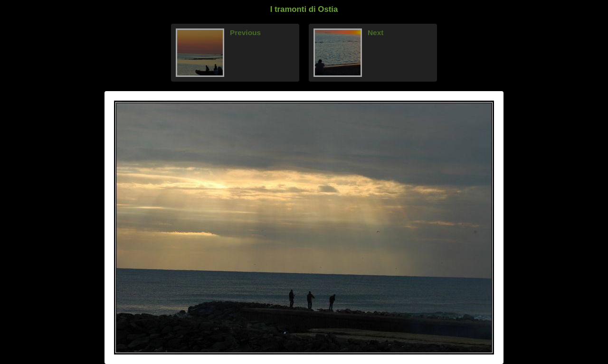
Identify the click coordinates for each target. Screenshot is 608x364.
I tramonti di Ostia (304, 9)
